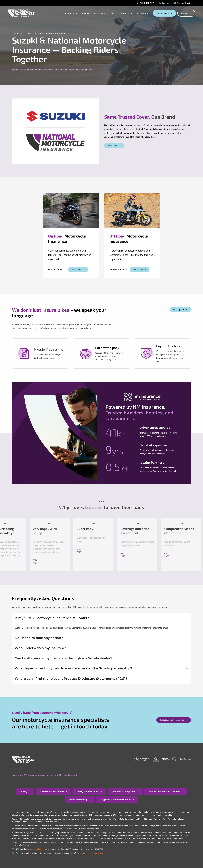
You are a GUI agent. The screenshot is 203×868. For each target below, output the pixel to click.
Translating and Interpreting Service (90, 853)
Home (15, 34)
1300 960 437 (145, 3)
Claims (86, 13)
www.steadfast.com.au (39, 849)
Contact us (164, 3)
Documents (100, 13)
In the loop (142, 13)
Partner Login (183, 3)
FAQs (113, 13)
